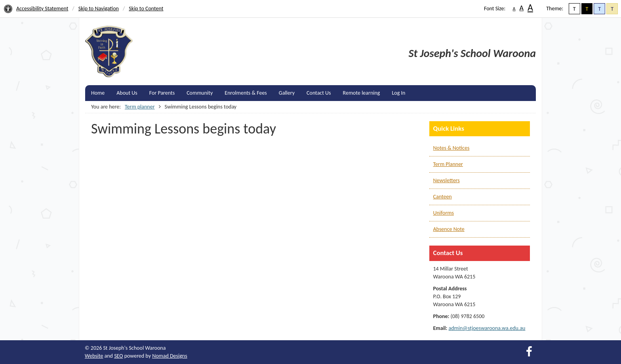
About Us (127, 93)
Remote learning (362, 93)
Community (200, 93)
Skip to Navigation (99, 9)
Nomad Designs (170, 356)
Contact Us (319, 93)
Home (98, 93)
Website (94, 356)
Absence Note (449, 229)
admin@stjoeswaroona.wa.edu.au (487, 328)
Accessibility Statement (42, 9)
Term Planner (448, 164)
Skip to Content (146, 9)
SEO (118, 356)
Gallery (287, 93)
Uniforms (444, 213)
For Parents (162, 93)
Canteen (443, 197)
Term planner (140, 107)
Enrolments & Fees (246, 93)
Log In (398, 93)
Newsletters (447, 180)
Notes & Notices (451, 148)
